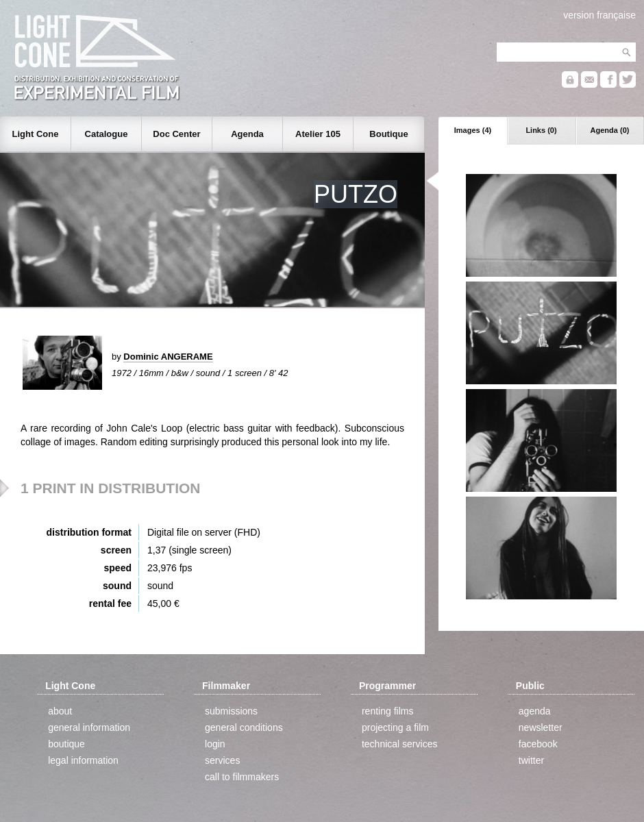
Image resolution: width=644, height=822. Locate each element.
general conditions (244, 727)
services (222, 760)
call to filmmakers (242, 777)
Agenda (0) (610, 130)
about (60, 711)
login (215, 744)
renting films (387, 711)
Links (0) (541, 130)
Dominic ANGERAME (168, 357)
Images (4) (473, 130)
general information (89, 727)
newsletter (541, 727)
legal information (83, 760)
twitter (531, 760)
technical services (400, 744)
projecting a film (395, 727)
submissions (231, 711)
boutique (66, 744)
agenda (535, 711)
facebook (538, 744)
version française (599, 15)
